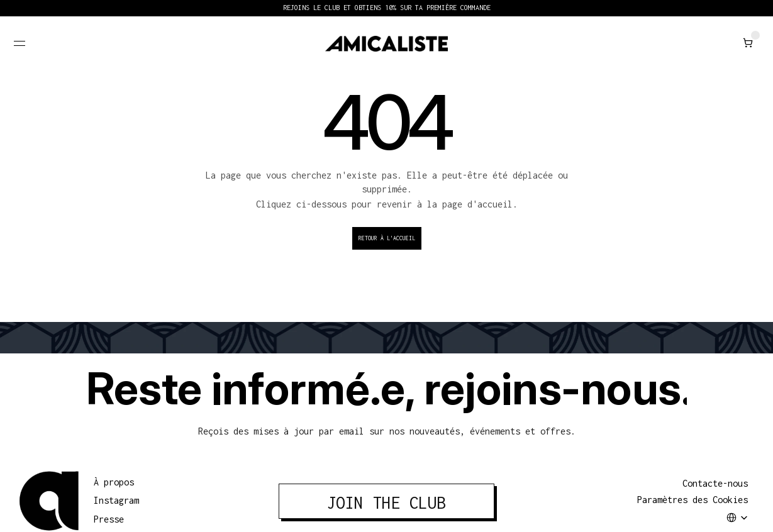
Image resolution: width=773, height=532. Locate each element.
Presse (109, 519)
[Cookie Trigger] (692, 500)
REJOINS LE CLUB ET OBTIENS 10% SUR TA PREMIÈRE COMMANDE (387, 8)
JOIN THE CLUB (387, 502)
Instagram (116, 500)
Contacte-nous (715, 483)
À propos (114, 482)
